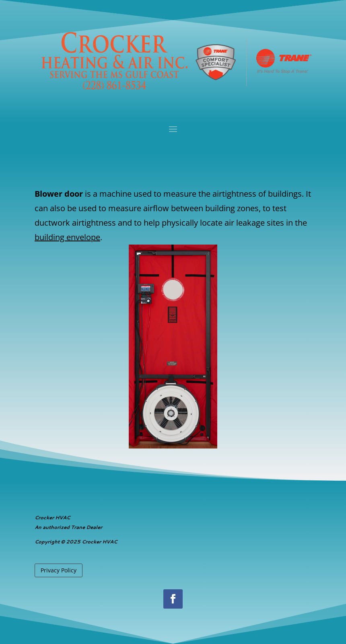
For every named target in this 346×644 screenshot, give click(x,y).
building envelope (67, 237)
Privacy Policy (59, 570)
